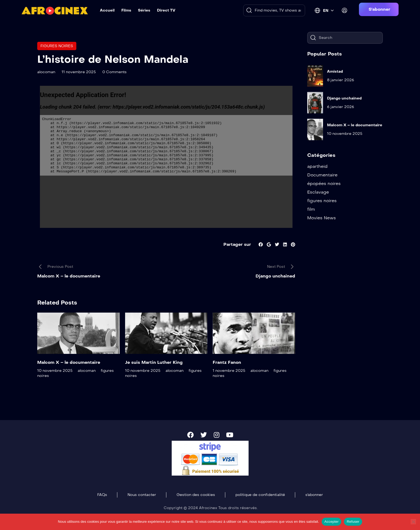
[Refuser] (413, 522)
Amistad (335, 71)
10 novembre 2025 (55, 371)
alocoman (46, 72)
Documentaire (322, 175)
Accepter (331, 522)
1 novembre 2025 (229, 371)
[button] (379, 9)
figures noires (57, 46)
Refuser (353, 522)
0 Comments (115, 72)
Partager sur (237, 244)
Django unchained (275, 276)
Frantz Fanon (227, 362)
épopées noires (324, 184)
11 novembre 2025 (79, 72)
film (311, 209)
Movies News (322, 218)
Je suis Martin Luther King (154, 362)
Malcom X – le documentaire (69, 276)
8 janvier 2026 (341, 80)
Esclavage (318, 192)
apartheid (317, 166)
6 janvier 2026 (341, 107)
